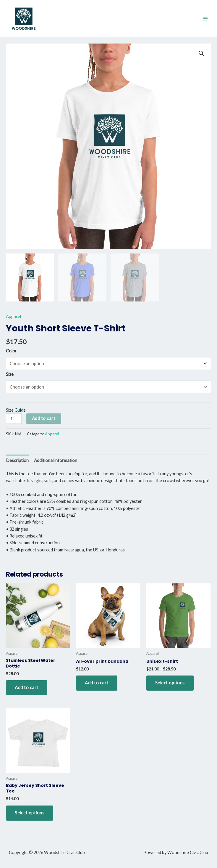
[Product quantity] (14, 419)
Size (10, 374)
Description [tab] (17, 460)
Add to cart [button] (27, 687)
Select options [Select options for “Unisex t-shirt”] (170, 683)
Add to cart (44, 418)
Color (11, 351)
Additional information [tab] (56, 460)
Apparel (13, 316)
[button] (201, 53)
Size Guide (16, 410)
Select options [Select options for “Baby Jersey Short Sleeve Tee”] (30, 813)
